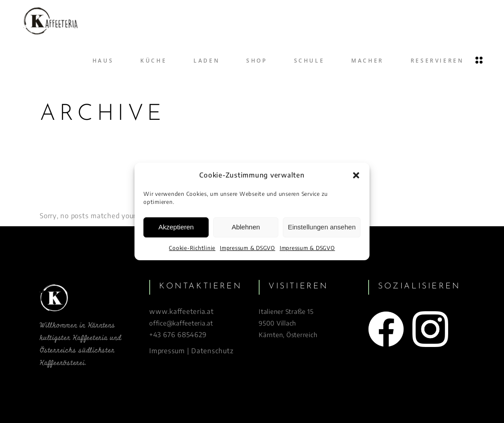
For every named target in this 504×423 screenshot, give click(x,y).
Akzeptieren (176, 227)
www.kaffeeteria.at (182, 311)
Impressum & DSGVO (248, 248)
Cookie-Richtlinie (192, 248)
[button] (356, 175)
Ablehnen (246, 227)
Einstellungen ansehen (322, 227)
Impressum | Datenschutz (191, 351)
